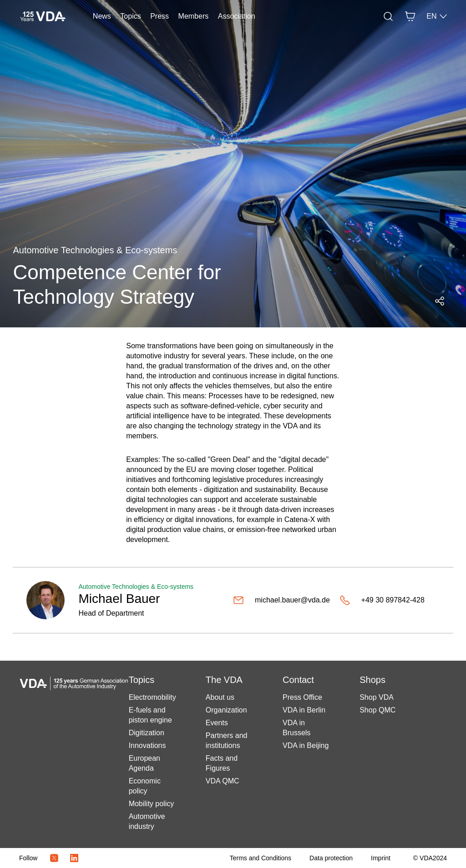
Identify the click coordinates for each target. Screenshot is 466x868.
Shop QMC (377, 710)
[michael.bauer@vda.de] (283, 600)
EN (437, 16)
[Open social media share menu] (440, 301)
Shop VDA (377, 697)
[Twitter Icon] (54, 858)
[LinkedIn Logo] (74, 858)
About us (220, 697)
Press (160, 16)
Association (237, 16)
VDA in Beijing (306, 745)
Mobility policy (152, 804)
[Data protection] (331, 858)
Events (217, 723)
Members (194, 16)
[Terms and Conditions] (261, 858)
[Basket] (410, 16)
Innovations (147, 745)
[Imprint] (381, 858)
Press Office (302, 697)
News (102, 16)
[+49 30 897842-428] (390, 600)
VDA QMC (223, 781)
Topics (130, 16)
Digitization (147, 733)
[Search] (388, 16)
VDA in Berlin (304, 710)
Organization (226, 710)
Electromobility (152, 697)
